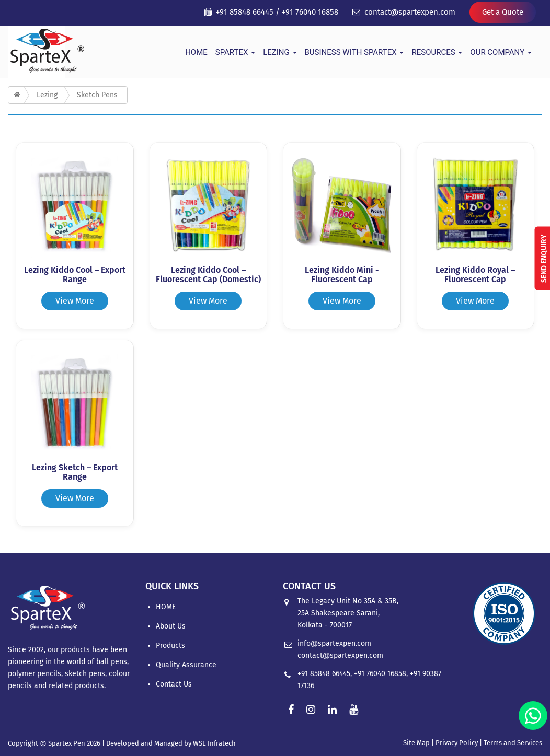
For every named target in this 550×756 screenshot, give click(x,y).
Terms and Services (513, 743)
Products (170, 645)
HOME (196, 52)
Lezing (280, 52)
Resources (437, 52)
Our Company (501, 52)
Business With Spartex (354, 52)
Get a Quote (503, 12)
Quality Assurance (186, 665)
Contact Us (174, 684)
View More (75, 301)
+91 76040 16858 (310, 12)
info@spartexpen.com (334, 643)
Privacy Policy (457, 743)
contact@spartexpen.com (410, 12)
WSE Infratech (214, 743)
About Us (171, 626)
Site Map (416, 743)
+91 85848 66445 (245, 12)
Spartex (235, 52)
